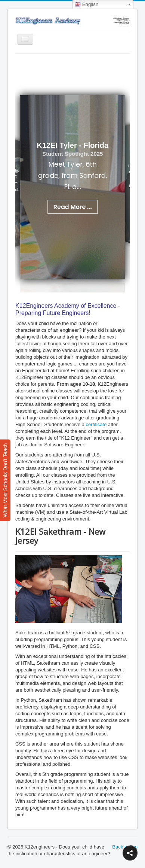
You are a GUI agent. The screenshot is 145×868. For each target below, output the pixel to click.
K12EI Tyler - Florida (72, 145)
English (87, 4)
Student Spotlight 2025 (73, 154)
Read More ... (73, 207)
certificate (96, 424)
